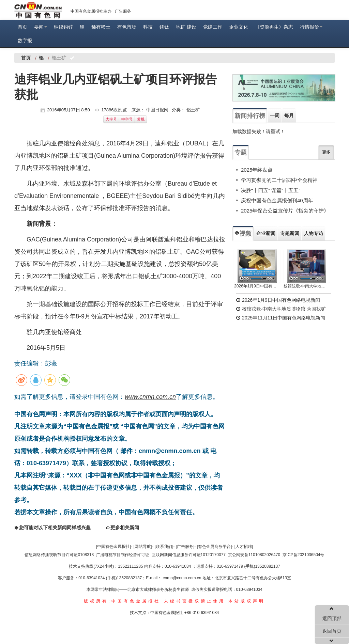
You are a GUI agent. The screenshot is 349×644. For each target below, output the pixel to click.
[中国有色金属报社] (114, 547)
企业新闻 (266, 233)
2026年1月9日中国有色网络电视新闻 (257, 286)
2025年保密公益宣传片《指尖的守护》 (285, 211)
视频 (243, 234)
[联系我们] (164, 547)
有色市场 (127, 27)
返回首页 (332, 631)
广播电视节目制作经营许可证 (123, 555)
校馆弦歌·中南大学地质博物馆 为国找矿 (281, 309)
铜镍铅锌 (63, 27)
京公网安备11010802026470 (254, 555)
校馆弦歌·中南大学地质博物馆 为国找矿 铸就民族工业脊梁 (307, 286)
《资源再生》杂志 (274, 27)
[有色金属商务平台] (215, 547)
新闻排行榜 (250, 116)
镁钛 (164, 27)
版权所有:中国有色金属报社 (122, 601)
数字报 (25, 41)
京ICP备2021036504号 (304, 555)
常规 (141, 119)
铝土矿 (193, 110)
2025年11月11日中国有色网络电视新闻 (280, 318)
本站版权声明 (247, 601)
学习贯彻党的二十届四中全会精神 (279, 180)
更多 (326, 152)
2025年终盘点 (257, 170)
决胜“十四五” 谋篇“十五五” (271, 190)
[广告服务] (185, 547)
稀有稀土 (101, 27)
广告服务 (123, 11)
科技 (148, 27)
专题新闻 (290, 233)
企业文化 (239, 27)
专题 (241, 153)
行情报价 (311, 27)
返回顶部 (332, 618)
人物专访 (314, 233)
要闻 (41, 27)
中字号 (127, 119)
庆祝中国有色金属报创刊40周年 (277, 200)
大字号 (111, 119)
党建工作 (213, 27)
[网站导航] (143, 547)
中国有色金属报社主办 (91, 11)
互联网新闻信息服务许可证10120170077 (189, 555)
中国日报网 (157, 110)
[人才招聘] (244, 547)
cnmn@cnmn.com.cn (183, 578)
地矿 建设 (186, 27)
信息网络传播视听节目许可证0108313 (59, 555)
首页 (22, 27)
